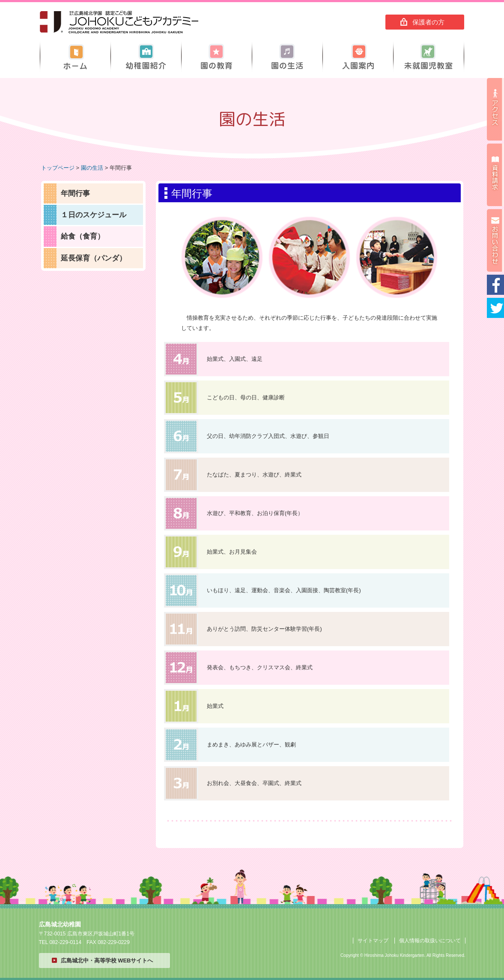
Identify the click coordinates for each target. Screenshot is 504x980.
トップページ (58, 168)
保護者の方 (428, 22)
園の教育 (217, 57)
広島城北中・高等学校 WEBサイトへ (107, 961)
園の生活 (287, 57)
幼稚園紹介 (146, 57)
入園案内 (358, 57)
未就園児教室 (429, 57)
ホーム (75, 57)
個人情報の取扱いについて (430, 941)
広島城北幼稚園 (119, 22)
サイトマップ (373, 941)
